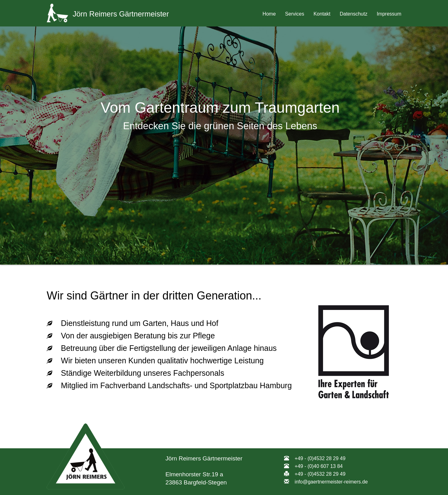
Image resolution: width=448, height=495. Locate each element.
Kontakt (322, 14)
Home (269, 14)
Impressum (389, 14)
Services (294, 14)
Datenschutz (354, 14)
